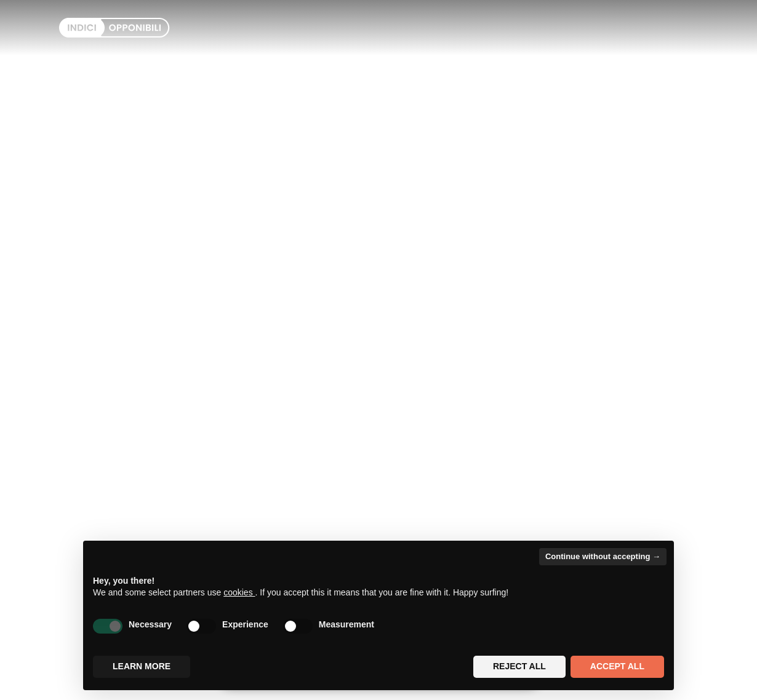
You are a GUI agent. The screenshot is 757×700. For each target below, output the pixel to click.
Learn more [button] (142, 666)
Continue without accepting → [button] (603, 556)
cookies (239, 592)
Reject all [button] (519, 666)
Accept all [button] (617, 666)
